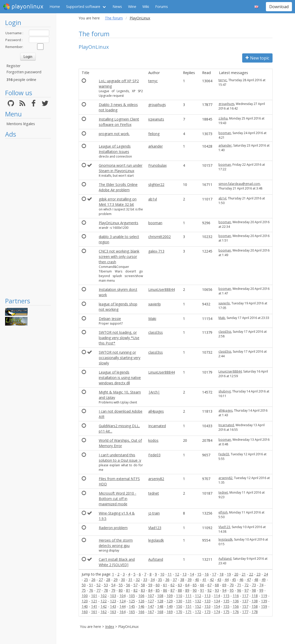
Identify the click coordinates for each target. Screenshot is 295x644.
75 (84, 590)
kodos (153, 440)
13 (185, 574)
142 (104, 606)
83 (143, 590)
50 (84, 585)
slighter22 (156, 184)
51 (91, 585)
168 (160, 612)
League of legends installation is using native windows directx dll (120, 378)
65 (195, 585)
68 (217, 585)
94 (224, 590)
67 (210, 585)
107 (151, 596)
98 (254, 590)
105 (132, 596)
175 (226, 612)
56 (128, 585)
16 (207, 574)
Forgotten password (24, 72)
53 (106, 585)
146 (141, 606)
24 (266, 574)
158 (255, 606)
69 (224, 585)
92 (210, 590)
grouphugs (157, 105)
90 (195, 590)
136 (236, 601)
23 (259, 574)
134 (217, 601)
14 (192, 574)
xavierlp (155, 304)
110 (179, 596)
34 (153, 580)
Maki (152, 319)
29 (116, 580)
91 (202, 590)
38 (182, 580)
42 (212, 580)
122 (104, 601)
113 (207, 596)
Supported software (83, 7)
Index (110, 627)
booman (225, 133)
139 (264, 601)
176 (236, 612)
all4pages (156, 411)
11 (170, 574)
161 (94, 612)
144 (122, 606)
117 (245, 596)
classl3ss (156, 332)
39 (190, 580)
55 (121, 585)
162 (104, 612)
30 (123, 580)
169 (170, 612)
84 (150, 590)
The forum (114, 18)
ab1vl (153, 199)
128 (160, 601)
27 (101, 580)
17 (214, 574)
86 (165, 590)
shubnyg (225, 391)
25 (86, 580)
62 (173, 585)
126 (141, 601)
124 (122, 601)
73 (254, 585)
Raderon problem (113, 528)
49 (264, 580)
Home (55, 7)
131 (189, 601)
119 (264, 596)
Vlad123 (155, 528)
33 (145, 580)
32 (138, 580)
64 (187, 585)
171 (189, 612)
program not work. (114, 134)
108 (160, 596)
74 (261, 585)
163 (113, 612)
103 (113, 596)
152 (198, 606)
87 (173, 590)
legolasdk (156, 540)
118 (255, 596)
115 (226, 596)
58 (143, 585)
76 (91, 590)
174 (217, 612)
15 (199, 574)
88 (180, 590)
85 (158, 590)
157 (245, 606)
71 (239, 585)
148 (160, 606)
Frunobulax (157, 165)
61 (165, 585)
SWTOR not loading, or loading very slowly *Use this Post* (119, 338)
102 (104, 596)
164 (122, 612)
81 (128, 590)
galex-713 (156, 251)
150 (179, 606)
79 (113, 590)
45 (234, 580)
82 (136, 590)
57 (136, 585)
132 (198, 601)
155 (226, 606)
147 (151, 606)
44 (227, 580)
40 (197, 580)
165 (132, 612)
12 (177, 574)
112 (198, 596)
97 (247, 590)
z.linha (223, 118)
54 (113, 585)
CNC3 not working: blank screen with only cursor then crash (119, 257)
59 (150, 585)
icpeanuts (156, 119)
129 (170, 601)
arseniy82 (156, 479)
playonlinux (23, 7)
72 (247, 585)
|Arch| (154, 392)
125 (132, 601)
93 (217, 590)
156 (236, 606)
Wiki (146, 7)
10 (162, 574)
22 (251, 574)
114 (217, 596)
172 (198, 612)
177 (245, 612)
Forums (162, 7)
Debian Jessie (110, 319)
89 (187, 590)
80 (121, 590)
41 (204, 580)
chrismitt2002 (159, 237)
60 (158, 585)
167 (151, 612)
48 (256, 580)
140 (85, 606)
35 (160, 580)
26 (93, 580)
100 (85, 596)
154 (217, 606)
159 (264, 606)
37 (175, 580)
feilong (154, 134)
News (117, 7)
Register (13, 66)
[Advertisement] (28, 218)
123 (113, 601)
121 (94, 601)
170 (179, 612)
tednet (154, 493)
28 (108, 580)
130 (179, 601)
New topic (257, 58)
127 (151, 601)
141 (94, 606)
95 (232, 590)
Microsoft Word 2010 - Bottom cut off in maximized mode (118, 499)
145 (132, 606)
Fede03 (154, 455)
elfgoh (223, 512)
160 (85, 612)
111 (189, 596)
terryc (153, 81)
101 (94, 596)
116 (236, 596)
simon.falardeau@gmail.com (239, 184)
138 (255, 601)
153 (207, 606)
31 (130, 580)
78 (106, 590)
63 (180, 585)
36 (167, 580)
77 (99, 590)
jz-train (154, 513)
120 (85, 601)
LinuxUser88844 (162, 289)
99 (261, 590)
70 (232, 585)
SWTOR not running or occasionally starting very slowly (120, 358)
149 (170, 606)
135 (226, 601)
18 (222, 574)
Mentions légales (21, 124)
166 (141, 612)
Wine (132, 7)
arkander (156, 146)
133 (207, 601)
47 (249, 580)
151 (189, 606)
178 (255, 612)
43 (219, 580)
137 (245, 601)
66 (202, 585)
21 (244, 574)
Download (279, 7)
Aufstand (156, 559)
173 (207, 612)
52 (99, 585)
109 (170, 596)
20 (236, 574)
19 (229, 574)
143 (113, 606)
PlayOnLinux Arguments (119, 223)
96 (239, 590)
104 (122, 596)
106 (141, 596)
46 (241, 580)
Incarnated (157, 426)
